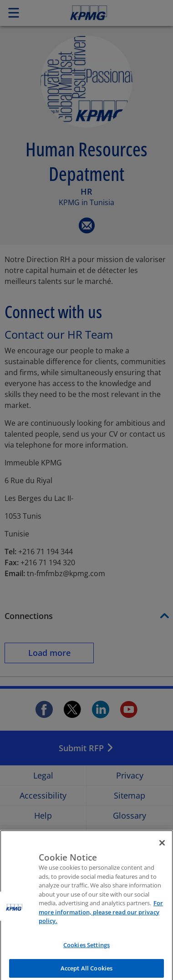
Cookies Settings (86, 949)
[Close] (162, 848)
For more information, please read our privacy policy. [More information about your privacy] (101, 917)
